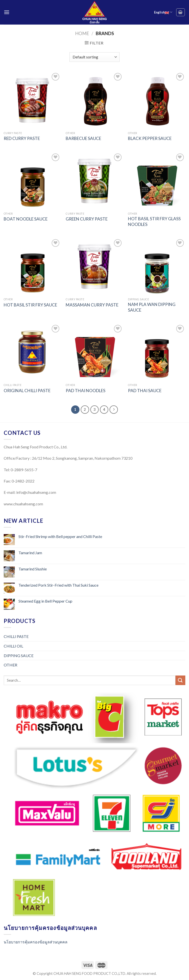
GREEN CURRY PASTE (87, 219)
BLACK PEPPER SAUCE (150, 138)
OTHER (10, 665)
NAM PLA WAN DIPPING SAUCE (152, 307)
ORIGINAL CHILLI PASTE (27, 391)
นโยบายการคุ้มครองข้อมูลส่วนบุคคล (36, 942)
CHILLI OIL (13, 646)
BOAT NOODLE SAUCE (26, 219)
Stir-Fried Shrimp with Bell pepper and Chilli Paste (60, 536)
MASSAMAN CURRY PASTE (92, 305)
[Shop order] (94, 57)
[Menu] (7, 12)
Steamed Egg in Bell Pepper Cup (45, 601)
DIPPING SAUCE (19, 656)
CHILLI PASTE (16, 636)
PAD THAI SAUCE (145, 391)
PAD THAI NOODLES (86, 391)
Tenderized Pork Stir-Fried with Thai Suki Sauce (58, 585)
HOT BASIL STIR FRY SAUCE (30, 305)
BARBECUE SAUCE (83, 138)
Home (82, 33)
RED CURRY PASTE (22, 138)
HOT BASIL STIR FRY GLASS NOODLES (154, 221)
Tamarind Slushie (33, 569)
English (163, 12)
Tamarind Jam (30, 553)
